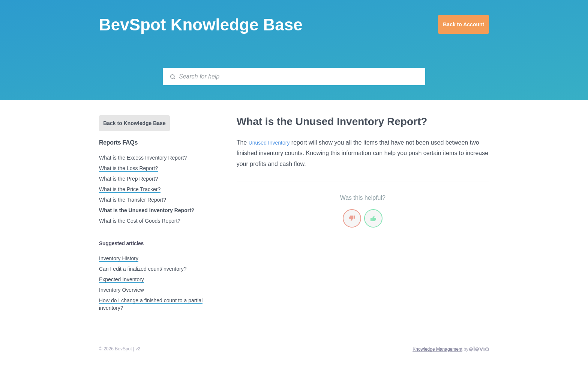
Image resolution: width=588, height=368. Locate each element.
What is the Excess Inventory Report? (143, 158)
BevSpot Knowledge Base (201, 25)
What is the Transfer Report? (133, 200)
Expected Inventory (121, 279)
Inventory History (119, 258)
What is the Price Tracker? (130, 189)
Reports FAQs (118, 143)
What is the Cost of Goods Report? (140, 221)
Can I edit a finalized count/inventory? (143, 269)
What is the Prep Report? (128, 179)
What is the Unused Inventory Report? (147, 210)
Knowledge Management (437, 349)
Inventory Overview (121, 290)
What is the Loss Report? (128, 168)
